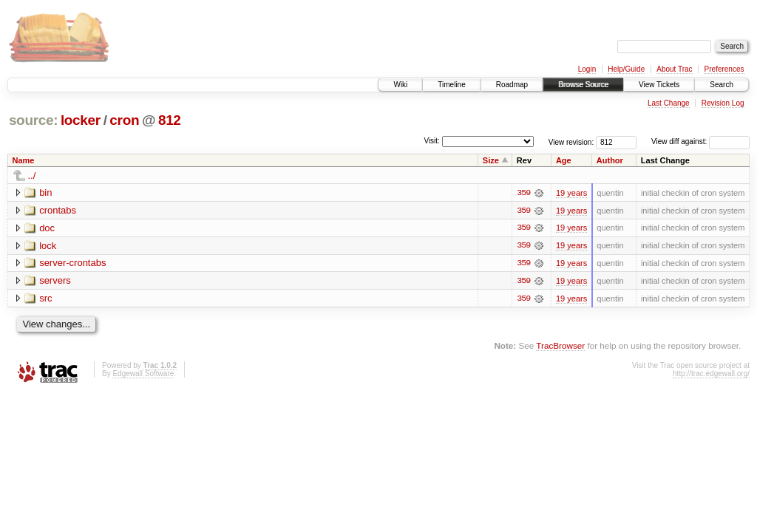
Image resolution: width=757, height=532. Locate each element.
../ (32, 175)
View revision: (571, 141)
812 (170, 120)
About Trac (674, 69)
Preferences (724, 69)
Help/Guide (626, 69)
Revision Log (723, 103)
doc (47, 228)
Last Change (669, 103)
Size (491, 160)
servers (55, 281)
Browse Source (583, 85)
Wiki (400, 85)
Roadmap (512, 85)
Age (564, 160)
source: (33, 120)
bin (45, 192)
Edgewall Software (143, 374)
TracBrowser (560, 347)
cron (124, 120)
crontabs (58, 210)
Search (722, 85)
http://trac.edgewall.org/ (711, 374)
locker (81, 120)
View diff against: (700, 141)
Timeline (451, 85)
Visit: (432, 141)
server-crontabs (72, 263)
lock (48, 246)
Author (610, 160)
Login (587, 69)
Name (24, 160)
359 (523, 193)
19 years (571, 193)
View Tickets (659, 85)
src (45, 299)
